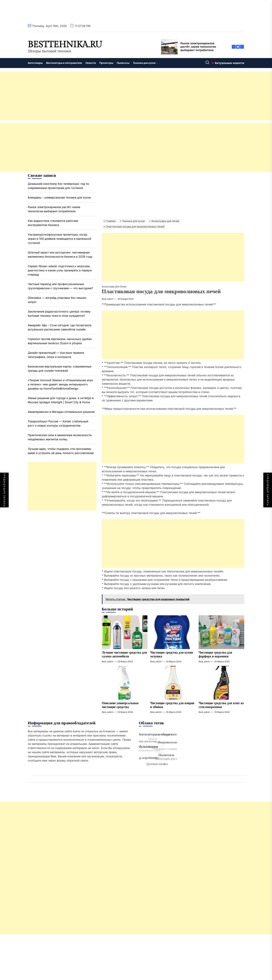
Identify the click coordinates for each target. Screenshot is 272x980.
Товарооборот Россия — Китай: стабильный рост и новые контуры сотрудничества (58, 423)
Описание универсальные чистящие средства (120, 705)
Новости (91, 63)
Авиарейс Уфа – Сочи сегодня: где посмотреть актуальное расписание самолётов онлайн (60, 327)
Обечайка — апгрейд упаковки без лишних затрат (57, 300)
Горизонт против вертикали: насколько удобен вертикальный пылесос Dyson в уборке (60, 341)
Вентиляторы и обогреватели (64, 63)
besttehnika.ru (65, 45)
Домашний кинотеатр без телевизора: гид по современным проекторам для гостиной (58, 186)
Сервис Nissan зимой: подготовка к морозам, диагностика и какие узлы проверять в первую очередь (60, 270)
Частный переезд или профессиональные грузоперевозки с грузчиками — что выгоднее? (60, 286)
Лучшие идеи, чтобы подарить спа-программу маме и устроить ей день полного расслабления (61, 451)
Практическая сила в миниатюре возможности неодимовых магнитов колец (60, 437)
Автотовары (35, 63)
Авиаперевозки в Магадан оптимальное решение (61, 412)
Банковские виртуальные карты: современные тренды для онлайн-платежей (60, 368)
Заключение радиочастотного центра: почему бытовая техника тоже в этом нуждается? (59, 314)
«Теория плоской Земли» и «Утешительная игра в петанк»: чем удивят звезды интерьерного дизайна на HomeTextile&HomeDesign (60, 384)
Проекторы (106, 63)
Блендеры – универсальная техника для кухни (59, 197)
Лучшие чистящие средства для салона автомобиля (124, 655)
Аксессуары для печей (114, 287)
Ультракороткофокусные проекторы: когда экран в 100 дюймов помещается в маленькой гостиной (59, 239)
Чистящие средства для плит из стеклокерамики (221, 705)
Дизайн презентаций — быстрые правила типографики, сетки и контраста (56, 355)
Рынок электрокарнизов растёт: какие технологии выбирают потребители (54, 209)
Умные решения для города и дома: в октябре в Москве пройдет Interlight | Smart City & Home (61, 400)
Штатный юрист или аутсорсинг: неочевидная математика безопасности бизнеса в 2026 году (60, 254)
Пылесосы (123, 63)
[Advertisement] (104, 96)
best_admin (108, 299)
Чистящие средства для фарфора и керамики (215, 655)
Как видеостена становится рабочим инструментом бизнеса (53, 223)
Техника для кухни (146, 63)
